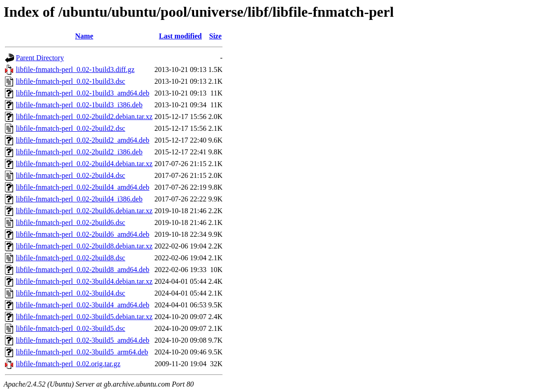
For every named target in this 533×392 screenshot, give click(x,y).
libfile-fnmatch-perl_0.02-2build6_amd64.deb (83, 234)
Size (215, 36)
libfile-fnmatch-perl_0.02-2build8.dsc (71, 258)
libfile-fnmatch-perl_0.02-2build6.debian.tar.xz (84, 211)
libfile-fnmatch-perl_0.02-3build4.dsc (71, 293)
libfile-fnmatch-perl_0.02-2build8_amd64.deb (83, 270)
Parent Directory (40, 58)
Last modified (180, 36)
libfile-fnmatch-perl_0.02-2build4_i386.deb (79, 199)
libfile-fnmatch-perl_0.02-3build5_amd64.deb (83, 340)
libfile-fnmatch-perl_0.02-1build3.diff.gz (75, 69)
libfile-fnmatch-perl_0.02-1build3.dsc (71, 81)
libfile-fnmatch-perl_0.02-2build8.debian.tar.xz (84, 246)
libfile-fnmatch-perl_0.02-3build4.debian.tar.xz (84, 281)
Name (84, 36)
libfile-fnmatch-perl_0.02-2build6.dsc (71, 222)
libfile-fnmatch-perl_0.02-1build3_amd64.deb (83, 93)
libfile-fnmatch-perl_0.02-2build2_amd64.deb (83, 140)
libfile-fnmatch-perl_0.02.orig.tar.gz (68, 364)
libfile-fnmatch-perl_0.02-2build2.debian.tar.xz (84, 117)
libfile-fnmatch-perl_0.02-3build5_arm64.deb (82, 352)
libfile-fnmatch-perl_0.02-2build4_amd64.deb (83, 187)
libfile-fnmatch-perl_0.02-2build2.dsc (71, 128)
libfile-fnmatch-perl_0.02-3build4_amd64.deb (83, 305)
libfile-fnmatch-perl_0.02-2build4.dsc (71, 175)
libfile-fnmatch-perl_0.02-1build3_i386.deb (79, 105)
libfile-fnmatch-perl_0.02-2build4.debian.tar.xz (84, 164)
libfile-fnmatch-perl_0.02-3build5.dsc (71, 328)
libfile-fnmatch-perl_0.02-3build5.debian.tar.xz (84, 317)
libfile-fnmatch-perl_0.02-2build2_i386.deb (79, 152)
